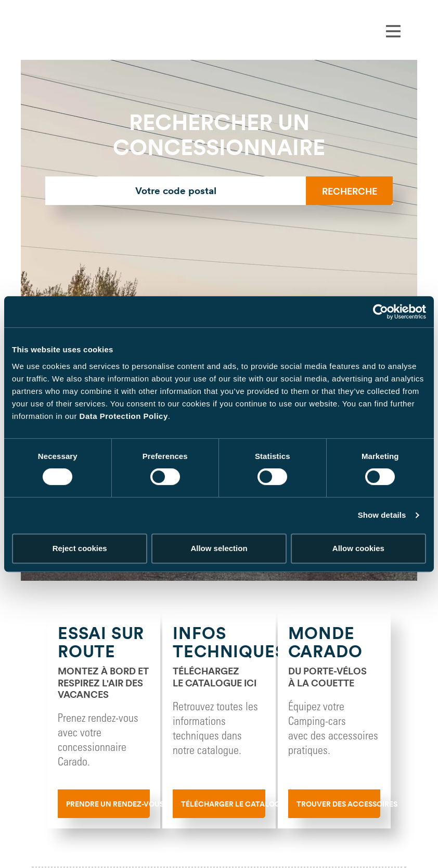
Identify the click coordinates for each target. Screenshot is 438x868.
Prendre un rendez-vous (108, 804)
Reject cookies (80, 548)
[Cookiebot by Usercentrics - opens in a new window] (381, 312)
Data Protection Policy (124, 416)
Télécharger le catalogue (223, 804)
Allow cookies (358, 548)
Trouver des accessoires (338, 804)
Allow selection (219, 548)
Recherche (350, 191)
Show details (382, 515)
